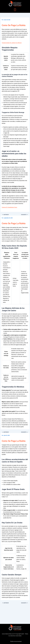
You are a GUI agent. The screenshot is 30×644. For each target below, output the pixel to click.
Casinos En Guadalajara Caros (9, 207)
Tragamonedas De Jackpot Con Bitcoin (12, 43)
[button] (15, 10)
